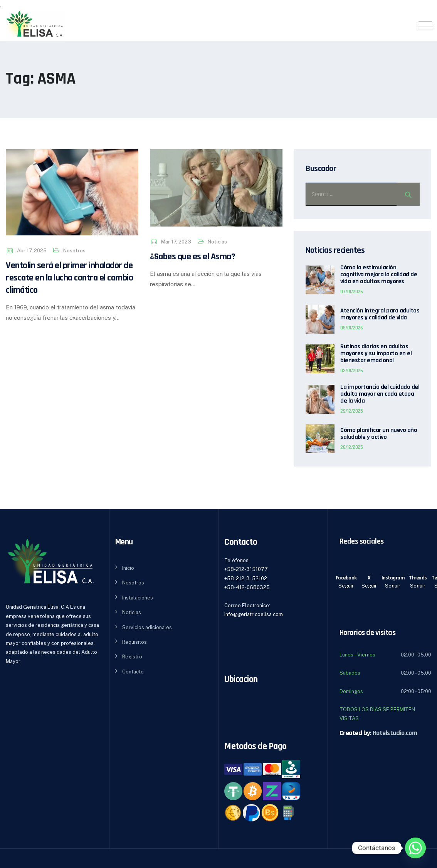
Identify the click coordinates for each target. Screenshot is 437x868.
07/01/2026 (351, 292)
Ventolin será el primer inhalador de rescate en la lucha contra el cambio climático (69, 278)
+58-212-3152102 (246, 578)
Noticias (217, 242)
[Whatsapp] (415, 848)
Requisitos (134, 642)
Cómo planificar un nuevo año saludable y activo (379, 434)
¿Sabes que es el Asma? (192, 257)
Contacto (133, 672)
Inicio (128, 568)
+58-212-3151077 (246, 569)
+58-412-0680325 (247, 587)
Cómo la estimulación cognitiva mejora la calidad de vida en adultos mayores (379, 275)
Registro (132, 657)
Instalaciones (138, 598)
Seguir (346, 586)
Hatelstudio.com (395, 733)
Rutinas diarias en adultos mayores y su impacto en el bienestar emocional (376, 354)
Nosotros (74, 251)
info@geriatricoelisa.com (254, 614)
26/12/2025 (351, 447)
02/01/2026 (351, 371)
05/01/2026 (351, 328)
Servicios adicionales (147, 627)
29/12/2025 (351, 411)
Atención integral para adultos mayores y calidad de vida (380, 314)
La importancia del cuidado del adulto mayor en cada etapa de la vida (380, 394)
